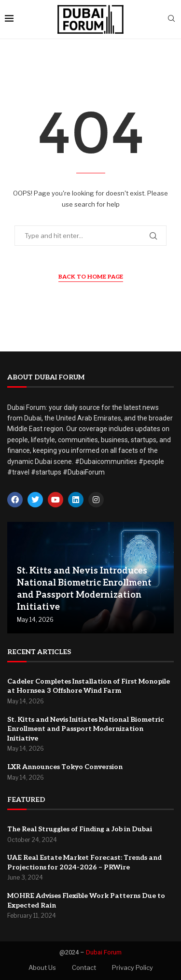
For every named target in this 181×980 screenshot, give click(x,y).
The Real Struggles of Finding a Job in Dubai (80, 829)
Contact (84, 967)
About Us (42, 967)
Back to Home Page (91, 277)
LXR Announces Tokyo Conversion (65, 767)
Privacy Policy (132, 967)
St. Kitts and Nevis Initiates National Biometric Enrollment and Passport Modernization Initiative (86, 729)
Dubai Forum (104, 952)
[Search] (171, 19)
